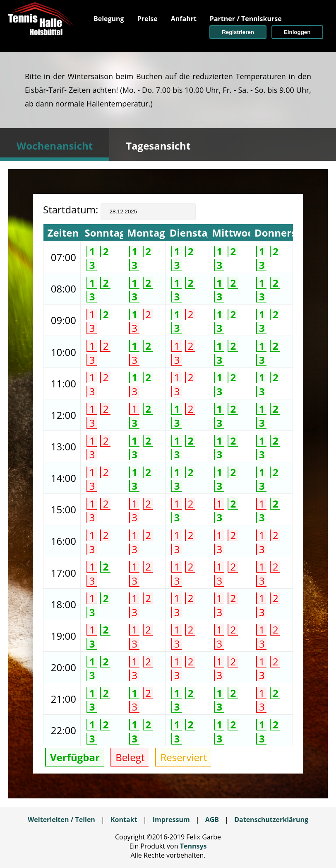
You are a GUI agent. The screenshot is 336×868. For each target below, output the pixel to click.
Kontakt (124, 820)
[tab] (55, 145)
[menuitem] (109, 19)
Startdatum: (72, 209)
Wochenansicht (55, 146)
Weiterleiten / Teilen (61, 820)
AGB (212, 820)
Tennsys (193, 846)
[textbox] (148, 212)
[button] (238, 32)
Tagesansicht (158, 146)
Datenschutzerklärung (271, 820)
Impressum (171, 820)
